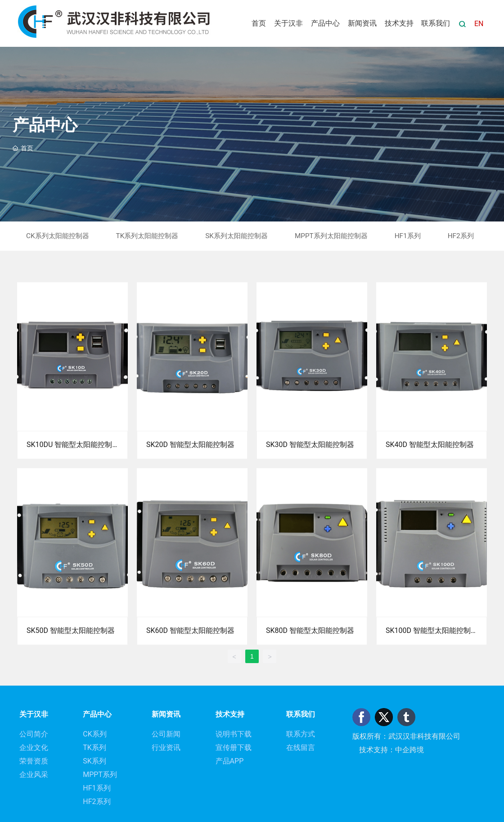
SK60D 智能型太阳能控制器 (190, 630)
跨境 (417, 750)
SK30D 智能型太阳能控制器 (310, 445)
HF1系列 (408, 236)
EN (479, 24)
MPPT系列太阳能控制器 (331, 236)
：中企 (399, 750)
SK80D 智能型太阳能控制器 (310, 630)
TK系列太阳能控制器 (147, 236)
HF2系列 (461, 236)
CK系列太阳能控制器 (58, 236)
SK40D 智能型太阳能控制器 (430, 445)
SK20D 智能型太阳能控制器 (190, 445)
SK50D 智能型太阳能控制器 (71, 630)
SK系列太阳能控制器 (236, 236)
